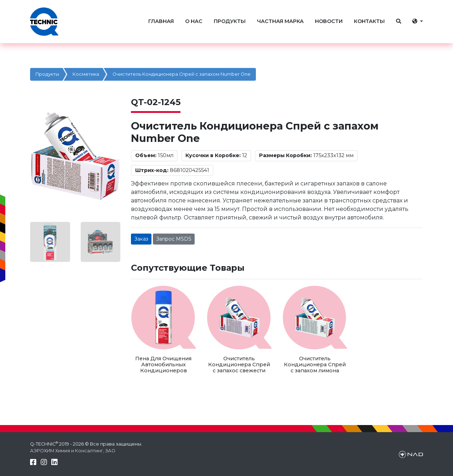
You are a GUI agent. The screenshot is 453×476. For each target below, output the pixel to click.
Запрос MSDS (174, 239)
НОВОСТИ (329, 21)
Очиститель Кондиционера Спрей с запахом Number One (182, 74)
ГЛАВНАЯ (161, 21)
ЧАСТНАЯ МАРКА (280, 21)
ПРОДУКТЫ (230, 21)
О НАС (194, 21)
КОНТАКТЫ (369, 21)
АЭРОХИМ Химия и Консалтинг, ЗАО (73, 451)
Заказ (141, 239)
